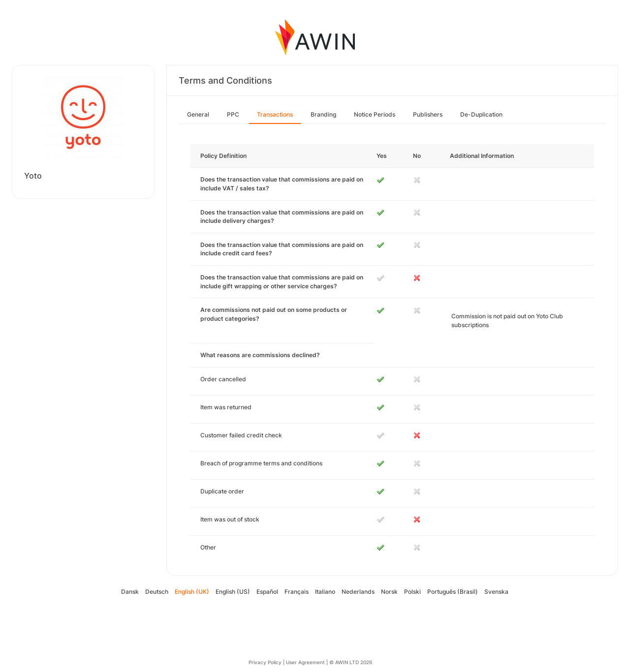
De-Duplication (481, 114)
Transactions (275, 114)
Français (297, 592)
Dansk (130, 592)
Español (267, 592)
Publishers (428, 114)
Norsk (389, 592)
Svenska (496, 592)
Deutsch (157, 592)
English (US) (233, 592)
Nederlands (358, 592)
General (198, 114)
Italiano (325, 592)
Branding (323, 114)
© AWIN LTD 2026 (351, 662)
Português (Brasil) (453, 592)
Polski (412, 592)
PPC (233, 114)
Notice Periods (375, 114)
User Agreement (305, 662)
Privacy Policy (265, 662)
